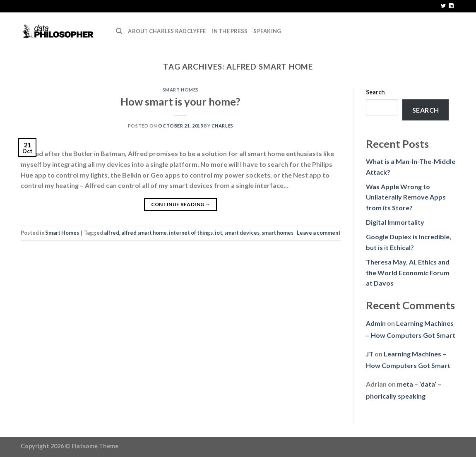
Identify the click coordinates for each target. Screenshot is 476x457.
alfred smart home (144, 233)
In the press (230, 31)
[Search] (119, 31)
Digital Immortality (395, 222)
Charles (222, 126)
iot (219, 233)
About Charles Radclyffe (167, 31)
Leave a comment (319, 233)
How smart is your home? (180, 101)
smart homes (278, 233)
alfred (112, 233)
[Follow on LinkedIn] (451, 6)
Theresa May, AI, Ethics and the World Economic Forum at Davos (408, 272)
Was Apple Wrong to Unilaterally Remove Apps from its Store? (406, 197)
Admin (376, 323)
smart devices (242, 233)
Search (375, 92)
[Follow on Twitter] (443, 6)
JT (370, 354)
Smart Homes (181, 90)
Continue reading (181, 204)
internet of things (191, 233)
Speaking (267, 31)
